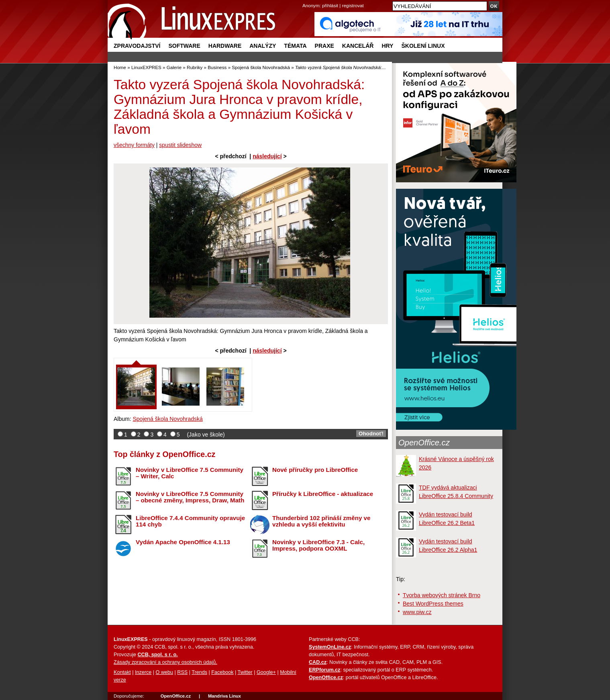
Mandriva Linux (224, 696)
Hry (387, 46)
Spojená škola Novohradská (261, 67)
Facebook (222, 672)
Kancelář (358, 46)
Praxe (324, 46)
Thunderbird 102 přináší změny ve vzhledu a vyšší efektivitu (321, 521)
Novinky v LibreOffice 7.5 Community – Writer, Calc (190, 473)
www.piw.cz (417, 612)
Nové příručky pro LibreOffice (315, 470)
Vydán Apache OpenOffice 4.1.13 (183, 542)
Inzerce (143, 672)
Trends (199, 672)
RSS (182, 672)
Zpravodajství (137, 46)
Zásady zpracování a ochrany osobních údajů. (165, 662)
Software (184, 46)
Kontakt (122, 672)
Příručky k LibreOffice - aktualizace (323, 494)
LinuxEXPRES (146, 67)
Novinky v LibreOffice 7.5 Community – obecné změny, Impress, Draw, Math (190, 497)
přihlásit (330, 5)
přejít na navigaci (305, 0)
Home (120, 67)
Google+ (266, 672)
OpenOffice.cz (424, 443)
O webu (164, 672)
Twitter (245, 672)
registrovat (353, 5)
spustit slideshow (180, 145)
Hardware (225, 46)
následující (267, 156)
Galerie (174, 67)
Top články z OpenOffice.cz (164, 454)
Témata (295, 46)
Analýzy (263, 46)
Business (217, 67)
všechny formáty (134, 145)
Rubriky (195, 67)
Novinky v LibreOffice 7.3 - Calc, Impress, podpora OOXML (318, 545)
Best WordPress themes (433, 604)
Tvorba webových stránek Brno (442, 595)
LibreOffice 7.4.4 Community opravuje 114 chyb (190, 521)
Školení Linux (423, 46)
